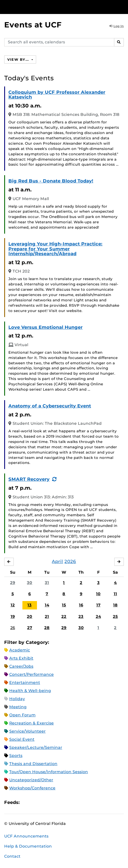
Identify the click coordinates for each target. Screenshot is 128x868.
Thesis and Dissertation (33, 764)
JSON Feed (65, 802)
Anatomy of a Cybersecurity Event (50, 406)
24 (98, 616)
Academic (20, 650)
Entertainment (25, 682)
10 (98, 594)
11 (115, 594)
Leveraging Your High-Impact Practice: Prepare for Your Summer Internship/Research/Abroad (55, 249)
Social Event (22, 739)
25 (115, 616)
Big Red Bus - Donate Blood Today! (51, 181)
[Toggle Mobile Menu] (122, 7)
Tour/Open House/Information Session (49, 772)
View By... (19, 59)
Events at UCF (33, 25)
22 (64, 616)
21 (47, 616)
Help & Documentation (28, 846)
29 (13, 583)
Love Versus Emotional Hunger (46, 327)
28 (47, 628)
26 (13, 628)
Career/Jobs (21, 666)
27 (30, 628)
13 (30, 605)
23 (81, 616)
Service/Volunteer (27, 731)
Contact (12, 856)
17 (98, 605)
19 (13, 616)
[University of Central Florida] (43, 7)
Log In (117, 26)
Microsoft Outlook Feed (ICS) (36, 802)
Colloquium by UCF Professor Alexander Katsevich (57, 95)
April (57, 561)
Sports (16, 756)
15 (64, 605)
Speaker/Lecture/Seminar (36, 747)
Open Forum (22, 715)
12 (13, 605)
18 (115, 605)
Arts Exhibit (21, 658)
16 (81, 605)
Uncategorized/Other (31, 780)
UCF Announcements (26, 836)
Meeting (18, 707)
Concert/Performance (32, 674)
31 (47, 583)
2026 (70, 561)
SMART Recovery (29, 479)
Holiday (17, 699)
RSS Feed (46, 802)
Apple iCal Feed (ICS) (27, 802)
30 (30, 583)
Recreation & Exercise (32, 723)
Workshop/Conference (32, 788)
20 (30, 616)
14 (47, 605)
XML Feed (55, 802)
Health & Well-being (30, 691)
